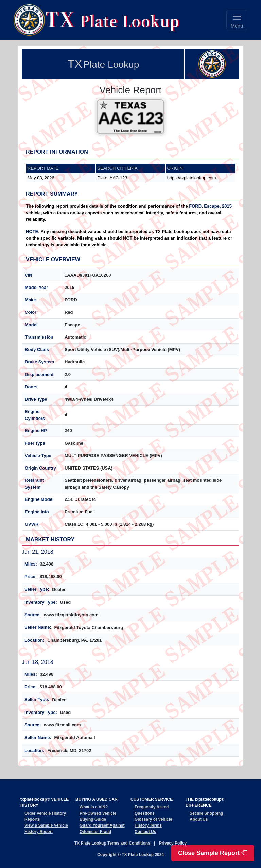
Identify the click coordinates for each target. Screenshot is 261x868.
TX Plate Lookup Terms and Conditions (112, 843)
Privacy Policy (173, 843)
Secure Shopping (206, 813)
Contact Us (145, 832)
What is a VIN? (94, 807)
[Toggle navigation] (237, 20)
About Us (199, 819)
